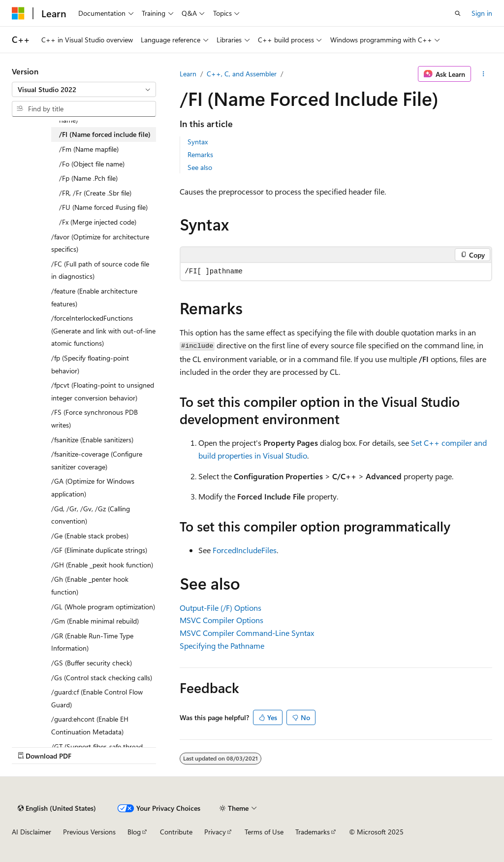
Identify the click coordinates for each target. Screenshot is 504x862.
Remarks (200, 154)
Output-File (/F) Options (220, 608)
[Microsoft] (18, 13)
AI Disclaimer (31, 832)
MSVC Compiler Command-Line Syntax (247, 633)
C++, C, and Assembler (242, 74)
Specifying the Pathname (222, 646)
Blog (134, 832)
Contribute (176, 832)
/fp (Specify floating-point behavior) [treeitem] (90, 364)
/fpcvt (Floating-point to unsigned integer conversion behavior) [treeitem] (103, 391)
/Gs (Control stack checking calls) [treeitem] (102, 678)
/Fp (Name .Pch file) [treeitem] (88, 178)
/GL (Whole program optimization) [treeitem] (103, 607)
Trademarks (313, 832)
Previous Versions (89, 832)
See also (200, 167)
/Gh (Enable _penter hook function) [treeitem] (90, 585)
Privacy (215, 832)
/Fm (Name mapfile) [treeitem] (89, 149)
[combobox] (84, 90)
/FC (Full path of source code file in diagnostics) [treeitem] (100, 270)
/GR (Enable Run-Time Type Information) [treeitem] (92, 642)
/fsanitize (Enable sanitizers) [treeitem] (92, 440)
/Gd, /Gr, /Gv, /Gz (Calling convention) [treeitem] (91, 515)
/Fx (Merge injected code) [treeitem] (98, 222)
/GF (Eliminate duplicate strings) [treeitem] (99, 550)
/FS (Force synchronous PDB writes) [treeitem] (94, 418)
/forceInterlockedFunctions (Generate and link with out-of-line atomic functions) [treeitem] (103, 331)
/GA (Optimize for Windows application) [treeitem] (93, 487)
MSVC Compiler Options (221, 620)
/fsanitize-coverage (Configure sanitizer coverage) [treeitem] (97, 460)
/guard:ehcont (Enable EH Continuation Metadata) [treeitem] (90, 725)
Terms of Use (264, 832)
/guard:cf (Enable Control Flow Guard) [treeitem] (97, 698)
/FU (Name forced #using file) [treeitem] (103, 207)
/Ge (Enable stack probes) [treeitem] (90, 536)
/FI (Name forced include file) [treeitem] (105, 134)
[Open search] (458, 13)
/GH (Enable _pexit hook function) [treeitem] (102, 565)
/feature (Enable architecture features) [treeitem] (94, 297)
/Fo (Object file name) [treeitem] (92, 164)
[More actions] (484, 74)
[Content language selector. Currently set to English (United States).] (57, 808)
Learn (188, 74)
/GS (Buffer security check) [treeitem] (92, 663)
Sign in (482, 13)
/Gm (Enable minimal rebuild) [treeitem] (95, 621)
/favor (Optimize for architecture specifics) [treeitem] (100, 243)
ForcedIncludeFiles (245, 550)
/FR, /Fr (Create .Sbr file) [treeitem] (95, 193)
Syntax (198, 142)
